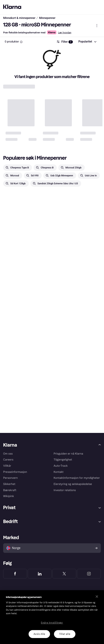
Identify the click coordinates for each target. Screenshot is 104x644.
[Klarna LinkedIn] (40, 574)
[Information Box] (21, 42)
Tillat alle (65, 634)
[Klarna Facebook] (15, 574)
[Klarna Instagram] (89, 574)
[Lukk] (97, 597)
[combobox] (87, 42)
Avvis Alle (39, 634)
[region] (52, 617)
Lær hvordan (65, 33)
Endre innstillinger (52, 623)
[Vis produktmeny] (97, 26)
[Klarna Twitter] (64, 574)
